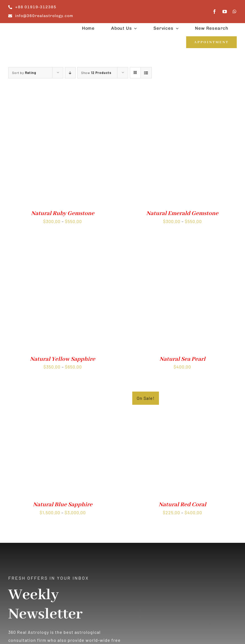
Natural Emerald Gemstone (182, 214)
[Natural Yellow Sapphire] (63, 244)
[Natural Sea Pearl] (183, 244)
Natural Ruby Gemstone (63, 214)
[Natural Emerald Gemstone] (183, 99)
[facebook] (215, 12)
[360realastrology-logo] (25, 29)
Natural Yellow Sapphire (63, 359)
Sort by (24, 73)
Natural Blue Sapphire (63, 505)
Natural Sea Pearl (182, 359)
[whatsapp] (235, 12)
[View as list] (146, 73)
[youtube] (225, 12)
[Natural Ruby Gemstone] (63, 99)
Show (96, 73)
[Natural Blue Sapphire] (63, 390)
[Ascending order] (70, 73)
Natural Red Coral (182, 505)
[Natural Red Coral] (183, 390)
